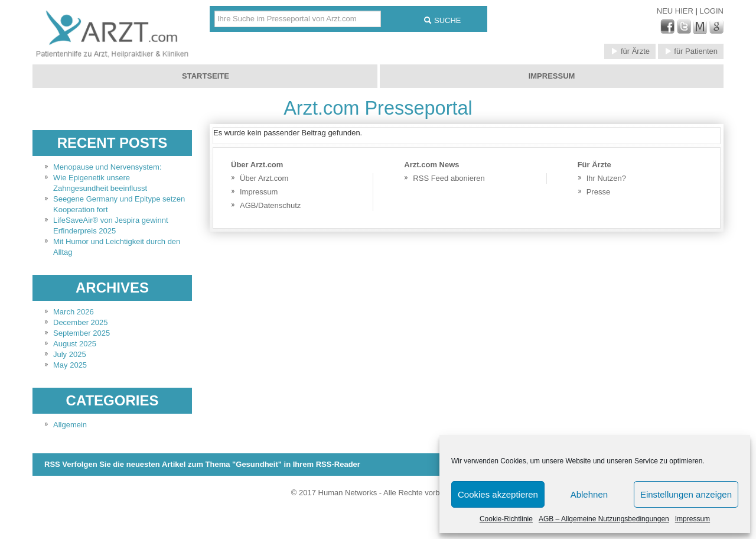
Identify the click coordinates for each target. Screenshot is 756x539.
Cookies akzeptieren (498, 494)
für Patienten (691, 51)
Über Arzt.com (264, 178)
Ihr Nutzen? (606, 178)
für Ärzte (630, 51)
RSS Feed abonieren (449, 178)
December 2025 (81, 322)
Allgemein (70, 425)
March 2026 (74, 312)
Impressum (693, 519)
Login (712, 11)
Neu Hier (676, 11)
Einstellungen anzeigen (686, 494)
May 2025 (70, 365)
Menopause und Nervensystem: (107, 167)
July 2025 (70, 354)
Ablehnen (589, 494)
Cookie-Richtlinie (506, 519)
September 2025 (82, 333)
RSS (202, 464)
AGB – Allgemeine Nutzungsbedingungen (604, 519)
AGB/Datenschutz (270, 205)
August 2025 (75, 344)
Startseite (206, 76)
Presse (598, 192)
